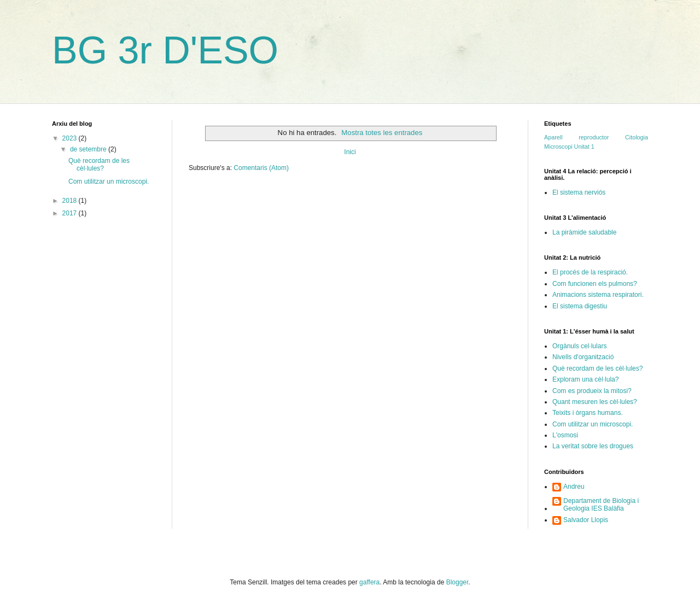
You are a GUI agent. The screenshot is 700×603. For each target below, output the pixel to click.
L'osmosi (565, 435)
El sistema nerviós (579, 192)
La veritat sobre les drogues (593, 446)
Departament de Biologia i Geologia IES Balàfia (601, 505)
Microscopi (558, 147)
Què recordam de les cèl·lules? (99, 165)
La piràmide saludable (584, 232)
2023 (71, 138)
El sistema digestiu (580, 306)
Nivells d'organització (583, 357)
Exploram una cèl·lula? (585, 379)
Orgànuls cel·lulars (579, 346)
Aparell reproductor (576, 137)
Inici (350, 152)
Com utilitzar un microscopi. (109, 182)
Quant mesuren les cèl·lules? (595, 402)
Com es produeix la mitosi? (592, 391)
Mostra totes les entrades (382, 133)
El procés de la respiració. (590, 272)
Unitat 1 (584, 147)
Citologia (637, 137)
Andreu (574, 487)
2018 (71, 201)
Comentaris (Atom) (261, 168)
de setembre (89, 149)
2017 (71, 213)
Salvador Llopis (586, 520)
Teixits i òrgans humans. (588, 413)
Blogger (457, 582)
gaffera (369, 582)
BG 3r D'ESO (165, 50)
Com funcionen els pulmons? (595, 284)
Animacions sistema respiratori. (598, 295)
